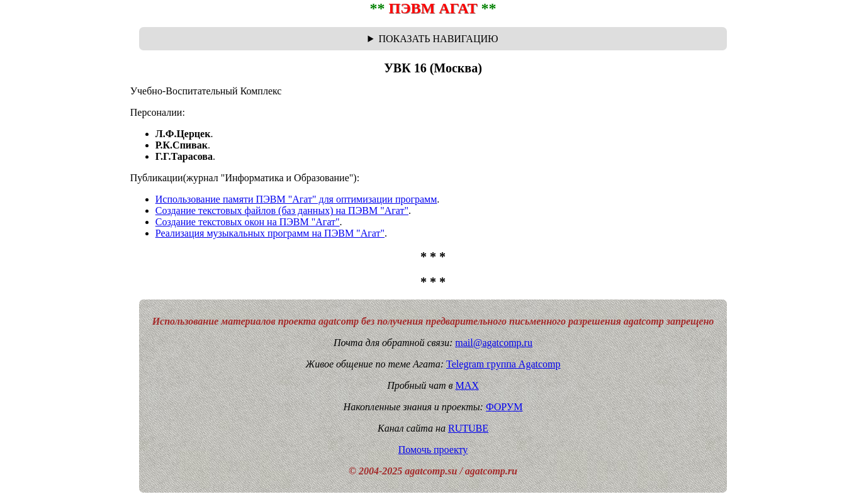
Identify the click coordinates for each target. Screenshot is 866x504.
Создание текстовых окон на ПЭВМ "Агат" (248, 222)
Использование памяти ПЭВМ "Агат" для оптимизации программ (296, 199)
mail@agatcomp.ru (494, 343)
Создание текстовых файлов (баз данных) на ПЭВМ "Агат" (282, 210)
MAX (467, 385)
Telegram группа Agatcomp (503, 364)
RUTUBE (468, 428)
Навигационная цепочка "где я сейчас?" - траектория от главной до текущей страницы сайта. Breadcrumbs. (433, 39)
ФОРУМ (504, 407)
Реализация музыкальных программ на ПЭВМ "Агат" (270, 233)
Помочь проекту (433, 450)
